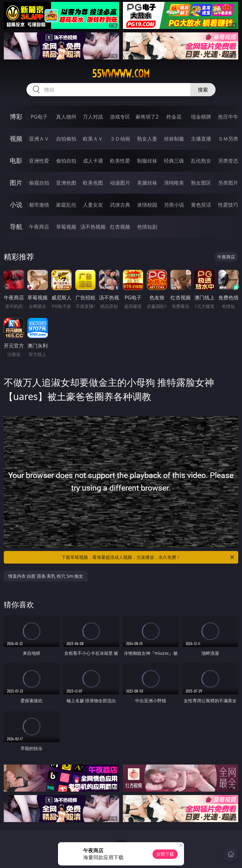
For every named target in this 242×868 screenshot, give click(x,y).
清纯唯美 (174, 183)
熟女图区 (201, 183)
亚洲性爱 (39, 161)
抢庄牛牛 (228, 117)
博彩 (16, 117)
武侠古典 (120, 205)
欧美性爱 (120, 161)
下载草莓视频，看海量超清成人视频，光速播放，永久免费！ (148, 557)
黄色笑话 (201, 205)
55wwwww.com (121, 74)
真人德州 (66, 117)
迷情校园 (147, 205)
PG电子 (39, 117)
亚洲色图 (66, 183)
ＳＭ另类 (228, 139)
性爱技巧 (228, 205)
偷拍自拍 (66, 161)
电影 (16, 161)
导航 (16, 227)
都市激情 (39, 205)
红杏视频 (120, 227)
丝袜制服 (174, 139)
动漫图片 (120, 183)
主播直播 (201, 139)
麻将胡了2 (147, 117)
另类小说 (174, 205)
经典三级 (174, 161)
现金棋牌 (201, 117)
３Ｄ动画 (120, 139)
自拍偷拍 (66, 139)
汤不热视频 (93, 227)
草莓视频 (66, 227)
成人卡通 (93, 161)
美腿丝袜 (147, 183)
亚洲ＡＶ (39, 139)
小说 (16, 205)
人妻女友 (93, 205)
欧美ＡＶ (93, 139)
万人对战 (93, 117)
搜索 (203, 90)
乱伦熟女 (201, 161)
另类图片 (228, 183)
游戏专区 (120, 117)
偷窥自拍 (39, 183)
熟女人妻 (147, 139)
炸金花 (174, 117)
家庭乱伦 (66, 205)
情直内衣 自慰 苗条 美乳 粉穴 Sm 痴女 (46, 576)
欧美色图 (93, 183)
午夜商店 (39, 227)
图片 (16, 183)
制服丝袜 (147, 161)
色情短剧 (147, 227)
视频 (16, 139)
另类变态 (228, 161)
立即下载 (165, 854)
